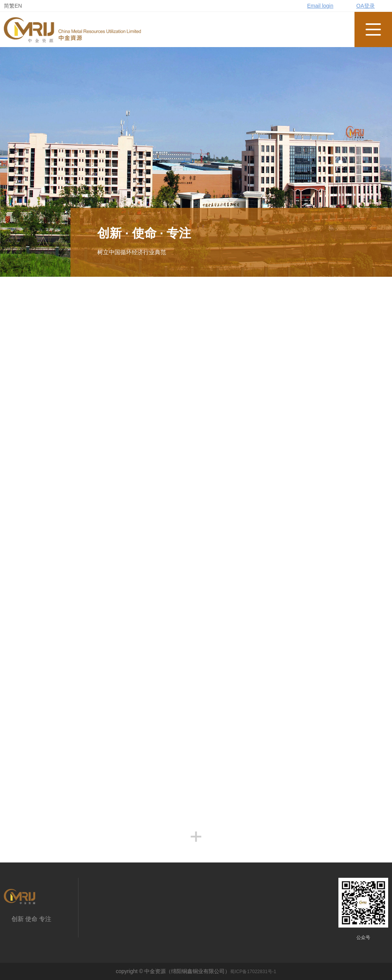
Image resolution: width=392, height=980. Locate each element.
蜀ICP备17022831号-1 (253, 972)
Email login (320, 6)
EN (18, 6)
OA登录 (366, 6)
